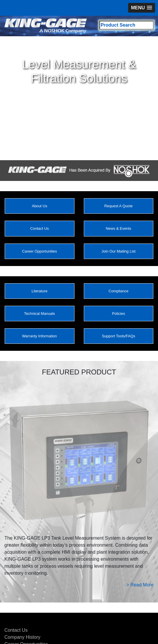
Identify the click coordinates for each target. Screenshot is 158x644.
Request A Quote (119, 206)
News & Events (119, 228)
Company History (22, 637)
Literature (40, 291)
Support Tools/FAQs (118, 336)
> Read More (140, 585)
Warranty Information (39, 336)
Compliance (118, 291)
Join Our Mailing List (118, 251)
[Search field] (126, 25)
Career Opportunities (39, 251)
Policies (118, 314)
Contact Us (39, 228)
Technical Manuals (39, 314)
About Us (39, 206)
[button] (142, 8)
